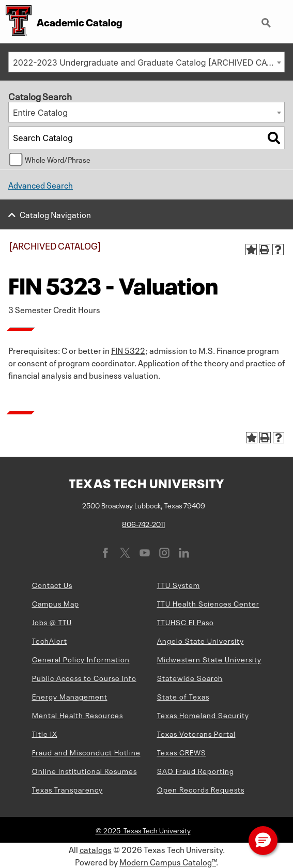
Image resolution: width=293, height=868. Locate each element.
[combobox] (146, 62)
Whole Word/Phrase (58, 159)
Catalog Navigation (55, 214)
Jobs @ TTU (52, 622)
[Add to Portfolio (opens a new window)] (251, 250)
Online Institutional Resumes (84, 770)
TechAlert (50, 640)
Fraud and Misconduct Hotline (86, 752)
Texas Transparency (67, 789)
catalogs (96, 849)
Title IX (45, 733)
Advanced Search (41, 184)
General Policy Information (81, 659)
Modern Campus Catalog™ (168, 861)
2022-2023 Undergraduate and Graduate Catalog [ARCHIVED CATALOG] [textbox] (149, 63)
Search (267, 24)
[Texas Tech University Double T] (16, 21)
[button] (263, 841)
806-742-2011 (143, 523)
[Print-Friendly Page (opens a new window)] (265, 250)
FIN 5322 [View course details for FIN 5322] (128, 350)
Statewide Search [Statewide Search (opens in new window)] (190, 677)
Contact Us (52, 584)
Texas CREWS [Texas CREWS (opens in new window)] (182, 752)
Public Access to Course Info (84, 677)
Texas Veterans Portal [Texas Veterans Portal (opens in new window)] (196, 733)
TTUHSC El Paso (186, 622)
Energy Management (70, 696)
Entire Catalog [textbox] (40, 113)
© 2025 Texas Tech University (143, 830)
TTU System (179, 584)
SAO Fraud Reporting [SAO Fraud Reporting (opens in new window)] (196, 770)
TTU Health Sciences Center (208, 603)
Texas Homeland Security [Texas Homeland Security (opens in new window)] (203, 715)
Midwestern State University (209, 659)
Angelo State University (201, 640)
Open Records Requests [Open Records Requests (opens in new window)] (201, 789)
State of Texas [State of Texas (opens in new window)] (183, 696)
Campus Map (56, 603)
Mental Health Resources (78, 715)
